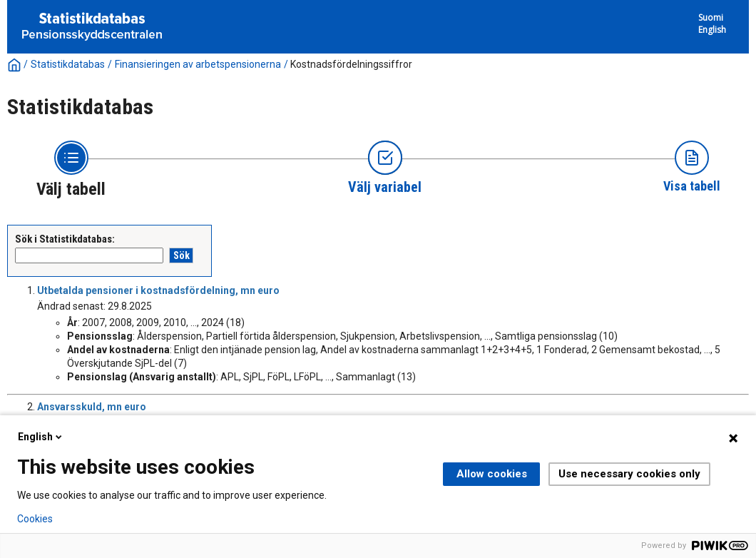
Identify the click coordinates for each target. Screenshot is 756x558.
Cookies (35, 519)
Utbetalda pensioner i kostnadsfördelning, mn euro (158, 290)
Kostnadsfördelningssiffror (351, 64)
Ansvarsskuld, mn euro (92, 407)
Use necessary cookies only (629, 474)
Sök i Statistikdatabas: (65, 239)
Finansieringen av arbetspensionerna (198, 64)
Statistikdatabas (68, 64)
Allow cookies (492, 474)
